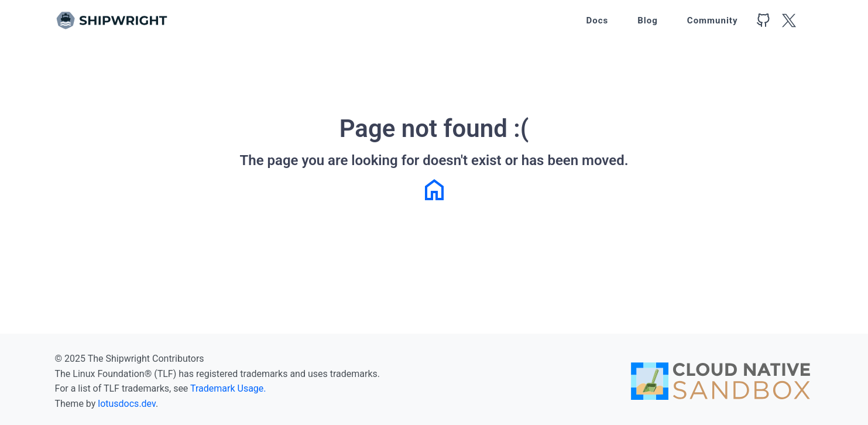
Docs (597, 20)
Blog (648, 20)
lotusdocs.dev (127, 404)
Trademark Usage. (228, 388)
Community (713, 20)
